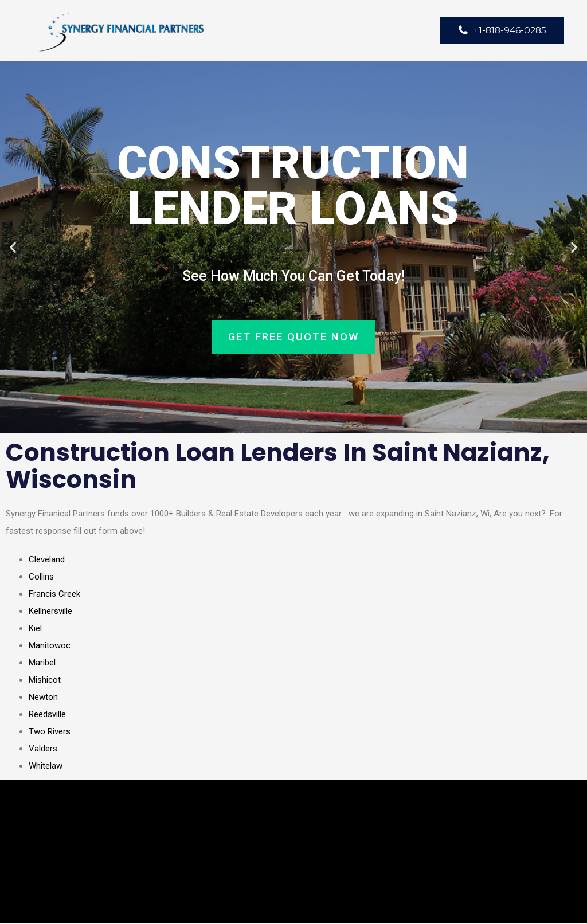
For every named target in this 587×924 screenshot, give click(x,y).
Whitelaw (46, 766)
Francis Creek (54, 594)
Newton (43, 698)
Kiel (35, 629)
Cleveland (47, 560)
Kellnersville (50, 612)
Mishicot (45, 680)
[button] (13, 248)
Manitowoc (50, 646)
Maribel (42, 663)
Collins (41, 577)
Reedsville (47, 715)
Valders (43, 749)
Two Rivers (50, 732)
